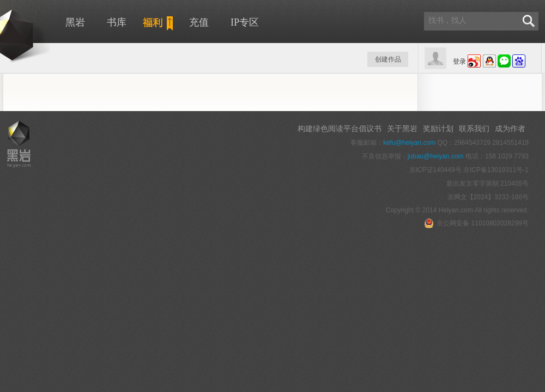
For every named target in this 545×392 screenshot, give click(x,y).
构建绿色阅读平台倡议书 (340, 128)
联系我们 (474, 128)
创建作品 (388, 59)
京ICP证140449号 (435, 170)
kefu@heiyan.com (409, 143)
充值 (199, 22)
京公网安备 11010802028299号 (476, 223)
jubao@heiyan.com (436, 156)
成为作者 (510, 128)
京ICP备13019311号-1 (496, 170)
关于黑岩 (402, 128)
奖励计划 (438, 128)
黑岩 (75, 22)
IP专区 (245, 22)
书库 (117, 22)
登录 (459, 62)
